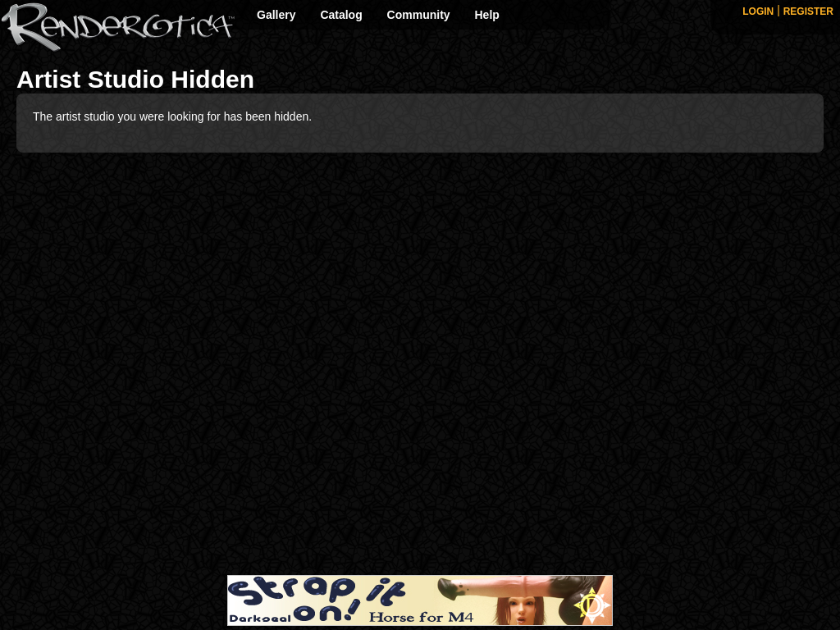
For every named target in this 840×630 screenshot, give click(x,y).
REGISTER (808, 11)
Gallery (276, 15)
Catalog (341, 15)
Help (487, 15)
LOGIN (758, 11)
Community (419, 15)
